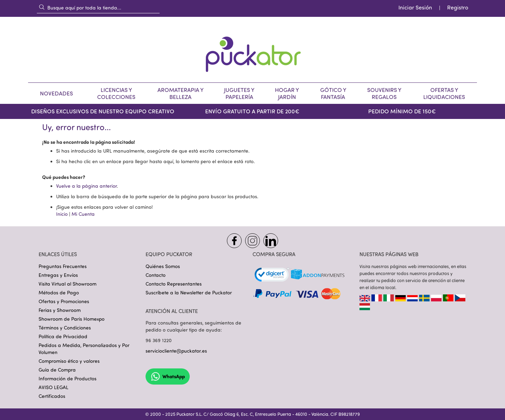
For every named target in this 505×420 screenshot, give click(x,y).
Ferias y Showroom (60, 310)
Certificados (52, 396)
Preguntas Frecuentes (63, 266)
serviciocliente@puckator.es (176, 351)
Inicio (62, 214)
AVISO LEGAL (53, 387)
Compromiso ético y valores (69, 361)
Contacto (156, 275)
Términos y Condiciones (65, 328)
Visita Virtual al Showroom (68, 284)
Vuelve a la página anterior (86, 186)
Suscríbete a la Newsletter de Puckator (189, 292)
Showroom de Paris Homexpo (72, 319)
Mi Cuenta (83, 214)
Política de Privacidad (63, 336)
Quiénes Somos (163, 266)
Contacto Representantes (174, 284)
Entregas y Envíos (58, 275)
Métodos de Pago (59, 292)
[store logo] (252, 50)
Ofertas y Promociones (64, 301)
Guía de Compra (57, 370)
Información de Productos (68, 378)
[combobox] (98, 7)
